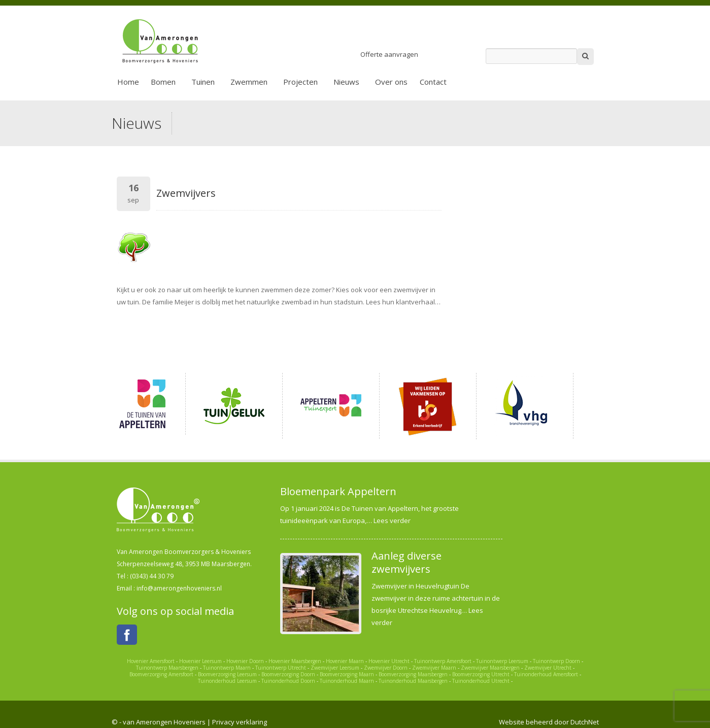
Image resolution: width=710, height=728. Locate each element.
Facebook (127, 635)
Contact (433, 82)
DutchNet (585, 722)
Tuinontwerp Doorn (556, 661)
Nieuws (346, 82)
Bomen (163, 82)
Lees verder (392, 521)
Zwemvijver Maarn (434, 668)
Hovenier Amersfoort (151, 661)
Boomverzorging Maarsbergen (413, 674)
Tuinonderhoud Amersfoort (546, 674)
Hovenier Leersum (200, 661)
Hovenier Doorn (245, 661)
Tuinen (203, 82)
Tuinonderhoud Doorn (288, 681)
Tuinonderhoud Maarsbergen (413, 681)
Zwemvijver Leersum (335, 668)
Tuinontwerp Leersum (502, 661)
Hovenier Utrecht (389, 661)
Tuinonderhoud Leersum (227, 681)
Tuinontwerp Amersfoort (443, 661)
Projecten (300, 82)
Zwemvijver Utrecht (548, 668)
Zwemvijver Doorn (386, 668)
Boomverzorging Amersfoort (161, 674)
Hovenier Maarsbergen (295, 661)
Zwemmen (249, 82)
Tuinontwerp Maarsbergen (167, 668)
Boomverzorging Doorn (288, 674)
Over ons (391, 82)
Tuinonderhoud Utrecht (481, 681)
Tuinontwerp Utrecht (281, 668)
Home (128, 82)
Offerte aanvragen (389, 54)
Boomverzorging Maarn (347, 674)
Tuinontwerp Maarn (227, 668)
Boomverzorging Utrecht (481, 674)
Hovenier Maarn (345, 661)
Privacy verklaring (240, 722)
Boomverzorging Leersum (227, 674)
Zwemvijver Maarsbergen (490, 668)
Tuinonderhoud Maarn (347, 681)
